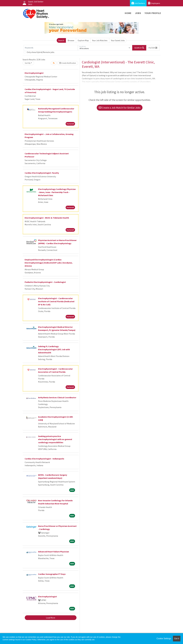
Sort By (28, 63)
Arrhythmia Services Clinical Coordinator (57, 397)
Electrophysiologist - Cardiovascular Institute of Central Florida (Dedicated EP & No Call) (56, 301)
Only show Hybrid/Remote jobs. (41, 52)
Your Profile (153, 13)
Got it (177, 639)
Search (61, 40)
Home (128, 13)
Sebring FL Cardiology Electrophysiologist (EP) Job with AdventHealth (54, 349)
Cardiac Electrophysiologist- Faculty (42, 173)
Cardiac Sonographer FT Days (52, 574)
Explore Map (83, 40)
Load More (51, 618)
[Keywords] (51, 48)
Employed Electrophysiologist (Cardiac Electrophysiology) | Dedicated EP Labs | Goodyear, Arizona (49, 263)
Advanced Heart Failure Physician (54, 552)
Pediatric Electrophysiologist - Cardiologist (45, 282)
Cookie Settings (164, 639)
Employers (154, 3)
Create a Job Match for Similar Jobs (120, 108)
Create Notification (68, 63)
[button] (153, 48)
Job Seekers (138, 3)
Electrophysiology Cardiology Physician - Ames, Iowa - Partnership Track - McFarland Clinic (57, 192)
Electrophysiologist (34, 73)
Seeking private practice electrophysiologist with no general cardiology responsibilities (55, 439)
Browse (71, 40)
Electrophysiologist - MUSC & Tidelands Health (47, 218)
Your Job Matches (100, 40)
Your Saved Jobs (118, 40)
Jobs (138, 13)
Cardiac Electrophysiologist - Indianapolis (44, 459)
